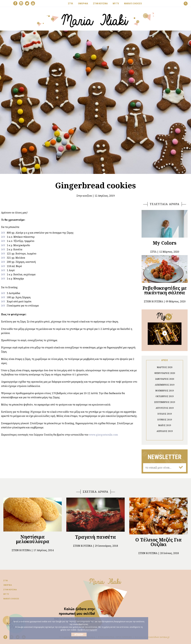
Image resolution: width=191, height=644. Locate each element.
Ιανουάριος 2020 (165, 379)
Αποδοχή (79, 634)
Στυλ (6, 581)
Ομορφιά (8, 585)
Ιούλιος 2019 (165, 414)
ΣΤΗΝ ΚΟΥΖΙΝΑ (100, 4)
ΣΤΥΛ (70, 4)
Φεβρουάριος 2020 (165, 373)
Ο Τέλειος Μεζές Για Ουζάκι (158, 542)
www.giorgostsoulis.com (103, 435)
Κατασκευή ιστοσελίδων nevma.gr (152, 637)
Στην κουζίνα (84, 196)
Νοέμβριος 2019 (165, 391)
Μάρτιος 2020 (165, 367)
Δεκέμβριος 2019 (165, 385)
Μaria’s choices (133, 4)
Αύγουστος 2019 (165, 408)
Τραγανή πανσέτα (95, 537)
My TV (6, 594)
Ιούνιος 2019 (165, 420)
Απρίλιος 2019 (165, 431)
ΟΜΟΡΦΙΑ (83, 4)
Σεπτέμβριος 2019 (165, 402)
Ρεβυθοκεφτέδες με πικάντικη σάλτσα (165, 290)
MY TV (116, 4)
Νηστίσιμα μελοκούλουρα (33, 539)
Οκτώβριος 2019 (165, 396)
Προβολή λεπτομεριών (87, 630)
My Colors (165, 243)
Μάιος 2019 (165, 425)
